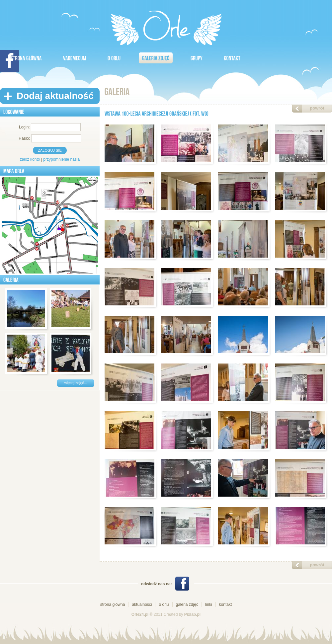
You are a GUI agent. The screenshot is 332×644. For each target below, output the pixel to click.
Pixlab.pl (192, 614)
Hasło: (24, 138)
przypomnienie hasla (61, 159)
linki (209, 604)
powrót (317, 108)
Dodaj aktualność (55, 96)
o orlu (164, 604)
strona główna (113, 604)
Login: (24, 127)
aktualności (142, 604)
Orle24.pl (140, 614)
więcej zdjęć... (76, 383)
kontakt (226, 604)
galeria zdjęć (187, 604)
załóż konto (30, 159)
